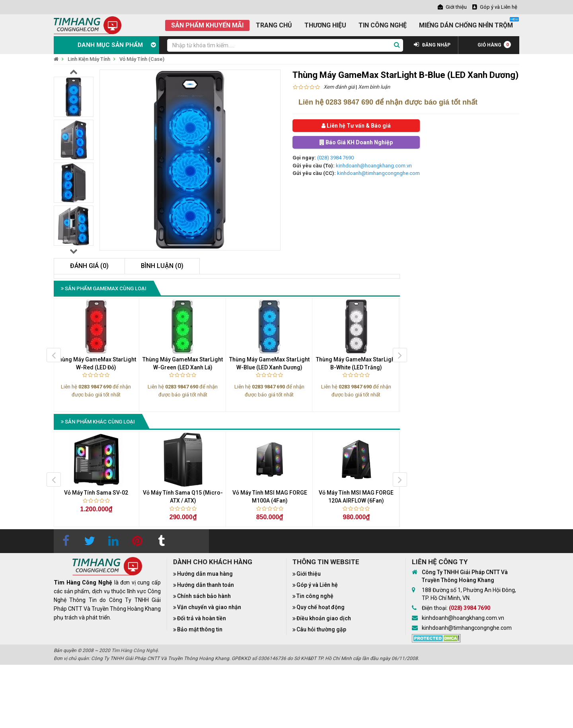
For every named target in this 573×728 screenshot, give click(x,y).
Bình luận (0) (162, 266)
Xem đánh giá (339, 87)
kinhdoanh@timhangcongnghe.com (378, 173)
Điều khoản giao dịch (324, 618)
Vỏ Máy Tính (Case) (142, 59)
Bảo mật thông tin (200, 629)
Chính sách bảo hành (204, 596)
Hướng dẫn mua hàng (205, 574)
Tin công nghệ (315, 596)
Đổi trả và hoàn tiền (202, 618)
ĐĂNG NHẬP (432, 45)
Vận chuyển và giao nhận (209, 607)
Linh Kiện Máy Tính (89, 59)
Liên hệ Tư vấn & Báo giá (356, 126)
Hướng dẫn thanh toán (206, 585)
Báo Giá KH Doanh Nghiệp (356, 142)
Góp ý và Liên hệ (317, 585)
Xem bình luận (374, 87)
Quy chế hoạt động (321, 607)
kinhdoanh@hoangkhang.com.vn (374, 166)
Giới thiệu (309, 574)
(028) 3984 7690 (335, 158)
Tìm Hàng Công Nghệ (134, 650)
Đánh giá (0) (89, 266)
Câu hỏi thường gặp (321, 629)
